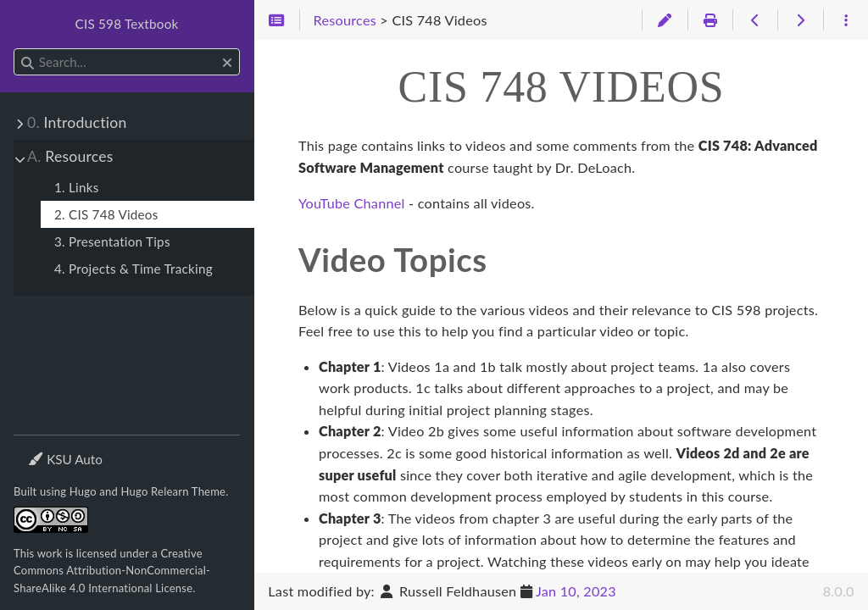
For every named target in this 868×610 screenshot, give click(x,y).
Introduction (77, 122)
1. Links (77, 187)
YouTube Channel (352, 203)
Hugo (83, 491)
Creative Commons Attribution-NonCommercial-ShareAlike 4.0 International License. (112, 571)
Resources (70, 156)
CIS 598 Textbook (127, 24)
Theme (47, 449)
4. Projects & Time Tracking (134, 269)
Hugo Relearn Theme (174, 491)
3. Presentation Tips (112, 241)
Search (15, 49)
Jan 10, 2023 (576, 591)
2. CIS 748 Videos (106, 214)
